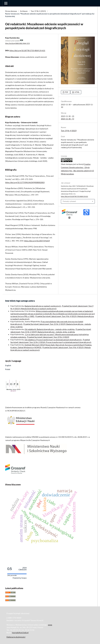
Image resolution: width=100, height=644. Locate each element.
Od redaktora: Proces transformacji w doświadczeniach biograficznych (53, 340)
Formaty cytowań (69, 201)
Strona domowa (11, 11)
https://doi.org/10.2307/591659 (37, 241)
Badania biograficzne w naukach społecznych (43, 306)
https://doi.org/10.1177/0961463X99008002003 (25, 182)
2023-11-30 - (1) (68, 119)
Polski (8, 369)
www (50, 625)
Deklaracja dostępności (16, 637)
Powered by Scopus (20, 578)
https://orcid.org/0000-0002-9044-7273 (17, 43)
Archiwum (24, 11)
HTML (77, 92)
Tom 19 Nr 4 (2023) (38, 11)
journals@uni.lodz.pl (20, 633)
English (8, 365)
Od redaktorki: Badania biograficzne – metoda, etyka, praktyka (50, 329)
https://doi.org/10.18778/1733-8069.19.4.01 (27, 50)
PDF (66, 92)
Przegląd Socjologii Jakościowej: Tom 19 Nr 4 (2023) (48, 337)
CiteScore (23, 569)
